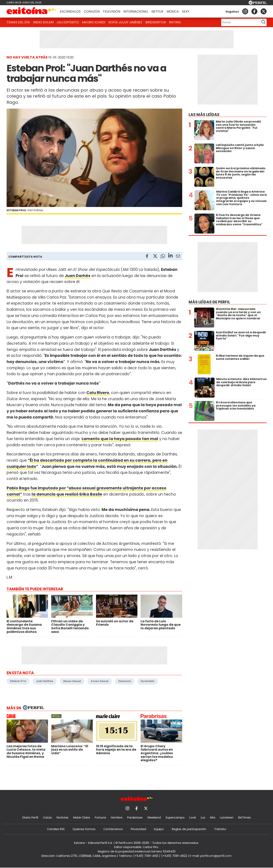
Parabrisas (135, 818)
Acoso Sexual (100, 681)
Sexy (186, 11)
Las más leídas (204, 115)
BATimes (244, 818)
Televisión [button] (111, 11)
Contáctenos (113, 829)
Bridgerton (156, 22)
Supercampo (175, 818)
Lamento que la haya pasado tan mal (120, 439)
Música (173, 11)
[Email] (178, 257)
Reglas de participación (189, 829)
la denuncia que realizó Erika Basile (67, 494)
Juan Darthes (45, 681)
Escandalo (148, 681)
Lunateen (227, 818)
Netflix (157, 11)
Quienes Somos (84, 829)
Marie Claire (82, 818)
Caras (47, 818)
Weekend (154, 818)
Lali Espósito (68, 22)
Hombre (117, 818)
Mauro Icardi (94, 22)
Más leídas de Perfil (209, 302)
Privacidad (138, 829)
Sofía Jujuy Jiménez (125, 22)
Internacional (136, 11)
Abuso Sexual (72, 681)
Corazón (92, 11)
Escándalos (70, 11)
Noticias (62, 818)
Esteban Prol (18, 681)
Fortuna (100, 818)
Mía (213, 818)
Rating (175, 22)
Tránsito (220, 829)
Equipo (159, 829)
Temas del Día (18, 22)
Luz (203, 818)
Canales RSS (56, 829)
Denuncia (125, 681)
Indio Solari (43, 22)
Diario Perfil (30, 818)
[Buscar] (239, 22)
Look (193, 818)
